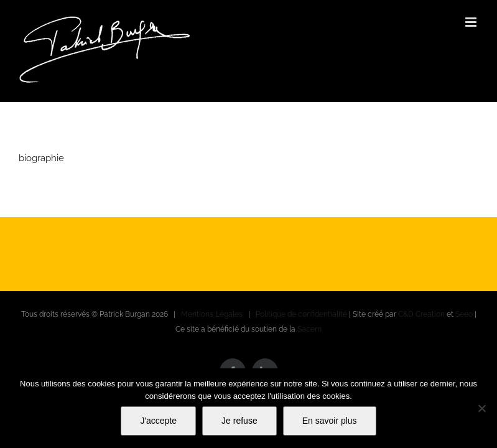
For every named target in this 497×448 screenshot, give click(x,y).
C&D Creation (421, 314)
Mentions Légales (212, 314)
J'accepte (158, 421)
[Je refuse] (481, 408)
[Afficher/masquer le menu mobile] (472, 22)
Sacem (309, 329)
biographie (41, 158)
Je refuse (239, 421)
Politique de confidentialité (301, 314)
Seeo (464, 314)
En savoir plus (330, 421)
